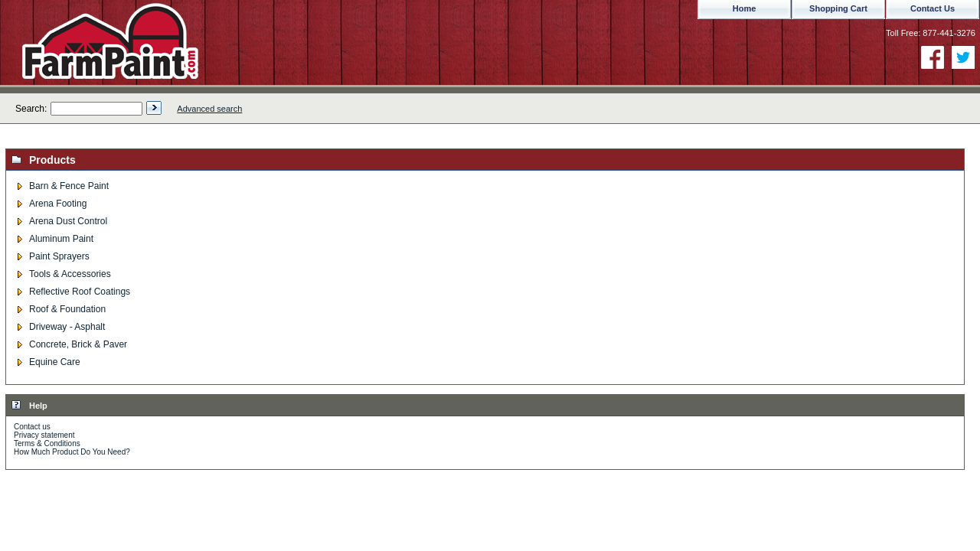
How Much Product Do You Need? (72, 452)
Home (745, 8)
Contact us (32, 427)
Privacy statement (44, 435)
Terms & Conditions (47, 443)
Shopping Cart (838, 8)
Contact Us (933, 8)
